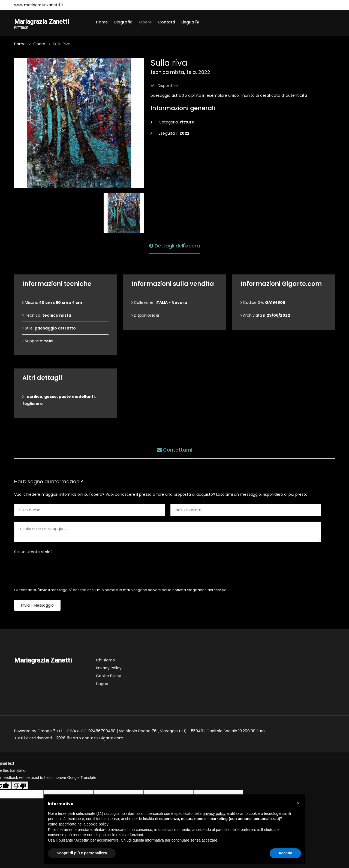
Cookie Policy (109, 676)
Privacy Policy (109, 669)
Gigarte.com (111, 739)
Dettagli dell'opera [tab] (174, 245)
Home (102, 22)
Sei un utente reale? (33, 552)
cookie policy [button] (98, 824)
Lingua (190, 22)
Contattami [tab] (174, 450)
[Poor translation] (20, 786)
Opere (145, 22)
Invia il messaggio (37, 606)
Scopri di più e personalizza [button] (82, 853)
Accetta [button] (285, 853)
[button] (298, 803)
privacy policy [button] (214, 813)
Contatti (166, 22)
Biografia (123, 22)
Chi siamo (106, 661)
